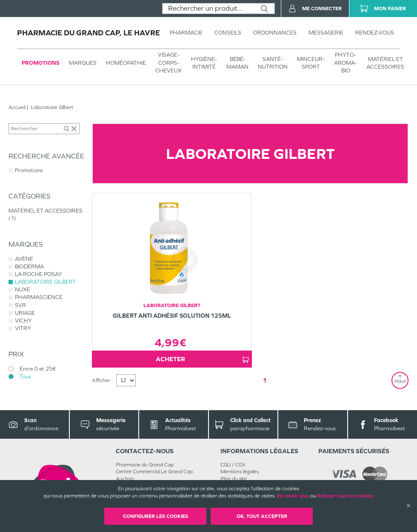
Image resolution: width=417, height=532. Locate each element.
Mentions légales (240, 472)
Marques (83, 63)
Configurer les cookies (156, 516)
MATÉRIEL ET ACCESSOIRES (385, 63)
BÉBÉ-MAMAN (237, 63)
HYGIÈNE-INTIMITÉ (204, 63)
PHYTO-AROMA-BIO (346, 62)
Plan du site (234, 479)
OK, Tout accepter (262, 516)
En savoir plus (293, 496)
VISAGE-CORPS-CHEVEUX (169, 62)
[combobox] (208, 9)
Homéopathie (126, 63)
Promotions (41, 63)
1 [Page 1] (265, 380)
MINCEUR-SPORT (311, 63)
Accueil (17, 107)
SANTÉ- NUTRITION (273, 63)
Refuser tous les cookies (346, 496)
